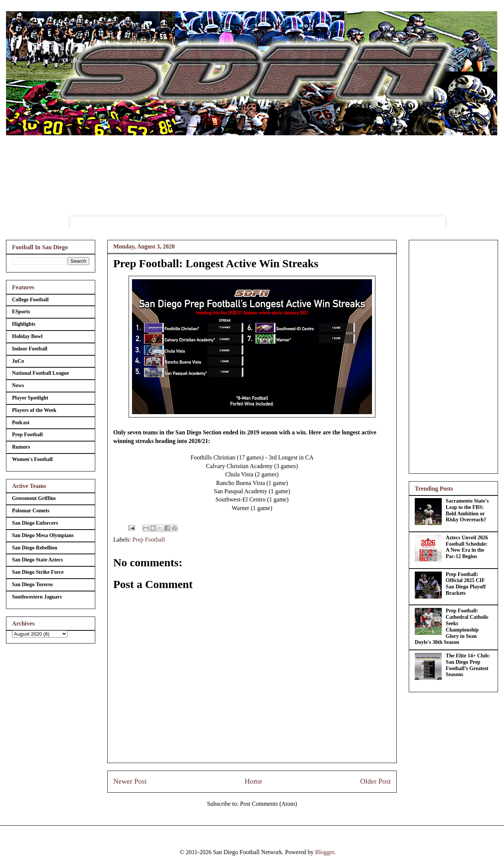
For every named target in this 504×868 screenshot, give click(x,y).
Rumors (21, 447)
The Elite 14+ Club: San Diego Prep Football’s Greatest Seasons (468, 665)
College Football (30, 300)
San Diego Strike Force (38, 572)
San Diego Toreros (32, 584)
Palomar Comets (31, 511)
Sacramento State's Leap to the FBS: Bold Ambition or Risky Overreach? (467, 510)
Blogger (325, 852)
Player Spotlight (30, 398)
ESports (21, 312)
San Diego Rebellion (35, 548)
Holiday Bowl (27, 336)
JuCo (18, 361)
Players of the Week (34, 410)
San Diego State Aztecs (37, 560)
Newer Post (130, 781)
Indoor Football (30, 349)
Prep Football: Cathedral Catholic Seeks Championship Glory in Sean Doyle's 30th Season (452, 626)
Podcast (21, 423)
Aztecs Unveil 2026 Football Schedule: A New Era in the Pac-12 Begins (467, 547)
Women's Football (32, 459)
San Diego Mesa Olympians (43, 535)
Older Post (375, 781)
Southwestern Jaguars (37, 597)
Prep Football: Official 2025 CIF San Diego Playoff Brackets (466, 584)
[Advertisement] (453, 355)
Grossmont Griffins (34, 498)
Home (253, 781)
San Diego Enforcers (35, 523)
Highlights (24, 324)
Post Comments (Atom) (268, 804)
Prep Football (149, 540)
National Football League (40, 373)
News (18, 385)
